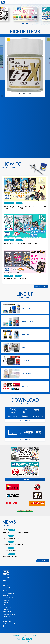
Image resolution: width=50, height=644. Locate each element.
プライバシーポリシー (32, 635)
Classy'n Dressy (7, 607)
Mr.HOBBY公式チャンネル (11, 626)
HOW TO (5, 583)
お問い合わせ (6, 590)
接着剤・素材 (7, 600)
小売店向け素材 (7, 617)
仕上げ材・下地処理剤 (9, 598)
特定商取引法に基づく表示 (19, 635)
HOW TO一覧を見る (40, 286)
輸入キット (6, 609)
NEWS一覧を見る (42, 561)
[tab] (21, 24)
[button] (2, 96)
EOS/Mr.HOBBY (9, 621)
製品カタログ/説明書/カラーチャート (12, 614)
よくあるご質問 (6, 588)
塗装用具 (6, 602)
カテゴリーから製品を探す (9, 593)
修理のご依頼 (26, 480)
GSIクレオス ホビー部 (10, 624)
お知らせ (5, 580)
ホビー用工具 (7, 605)
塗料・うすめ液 (7, 595)
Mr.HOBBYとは (6, 578)
